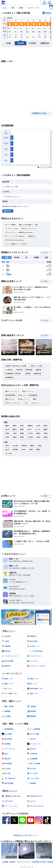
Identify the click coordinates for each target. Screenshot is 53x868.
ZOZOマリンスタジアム (13, 403)
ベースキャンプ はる (12, 229)
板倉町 (15, 437)
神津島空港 (29, 370)
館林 (8, 270)
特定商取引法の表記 (39, 862)
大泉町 (38, 437)
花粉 (6, 155)
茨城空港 (28, 374)
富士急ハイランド (24, 399)
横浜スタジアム (10, 399)
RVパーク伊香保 (10, 225)
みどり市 (38, 430)
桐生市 (22, 426)
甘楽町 (46, 433)
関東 (13, 8)
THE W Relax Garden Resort (15, 240)
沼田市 (7, 446)
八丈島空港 (9, 370)
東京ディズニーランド (12, 391)
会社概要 (5, 862)
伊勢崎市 (30, 426)
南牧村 (38, 433)
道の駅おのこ (32, 236)
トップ (4, 8)
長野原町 (24, 446)
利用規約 (12, 862)
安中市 (29, 430)
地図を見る (7, 211)
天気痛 (6, 143)
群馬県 (21, 8)
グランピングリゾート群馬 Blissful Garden (19, 232)
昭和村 (38, 449)
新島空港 (39, 370)
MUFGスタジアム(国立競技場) (28, 395)
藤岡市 (15, 430)
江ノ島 (26, 403)
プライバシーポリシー (24, 862)
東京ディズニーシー (29, 391)
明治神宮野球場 (10, 395)
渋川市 (7, 430)
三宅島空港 (19, 370)
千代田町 (30, 437)
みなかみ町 (9, 453)
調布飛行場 (37, 374)
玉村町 (7, 437)
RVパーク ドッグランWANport (15, 236)
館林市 (46, 426)
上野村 (15, 433)
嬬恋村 (32, 446)
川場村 (31, 449)
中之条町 (15, 446)
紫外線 (6, 138)
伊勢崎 (9, 275)
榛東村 (46, 430)
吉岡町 (7, 433)
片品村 (23, 449)
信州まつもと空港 (36, 366)
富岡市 (22, 430)
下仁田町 (30, 433)
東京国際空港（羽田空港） (14, 374)
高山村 (7, 449)
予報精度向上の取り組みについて (26, 835)
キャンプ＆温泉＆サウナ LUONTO (16, 244)
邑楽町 (46, 437)
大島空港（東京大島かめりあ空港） (16, 366)
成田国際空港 (9, 377)
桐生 (8, 266)
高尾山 (35, 399)
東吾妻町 (15, 449)
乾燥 (6, 149)
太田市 (38, 426)
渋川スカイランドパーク (29, 229)
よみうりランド (36, 403)
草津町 (40, 446)
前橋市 (7, 426)
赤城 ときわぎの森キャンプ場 (28, 225)
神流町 (22, 433)
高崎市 (15, 426)
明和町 (22, 437)
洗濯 (6, 160)
